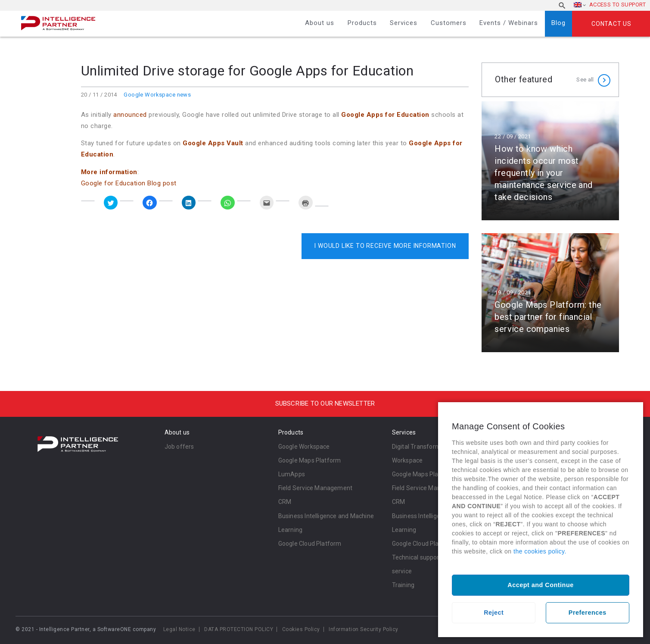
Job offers (179, 447)
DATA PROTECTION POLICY (239, 629)
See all (585, 80)
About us (320, 23)
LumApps (292, 474)
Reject (494, 613)
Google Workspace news (157, 95)
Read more (550, 161)
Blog (558, 23)
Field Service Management (316, 488)
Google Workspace (304, 447)
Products (362, 23)
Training (403, 585)
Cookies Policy (301, 629)
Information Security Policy (364, 629)
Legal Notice (179, 629)
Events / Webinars (509, 23)
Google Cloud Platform (310, 544)
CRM (285, 502)
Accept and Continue (540, 585)
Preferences (588, 613)
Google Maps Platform (310, 460)
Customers (449, 23)
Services (404, 23)
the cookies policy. (540, 551)
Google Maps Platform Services (436, 474)
